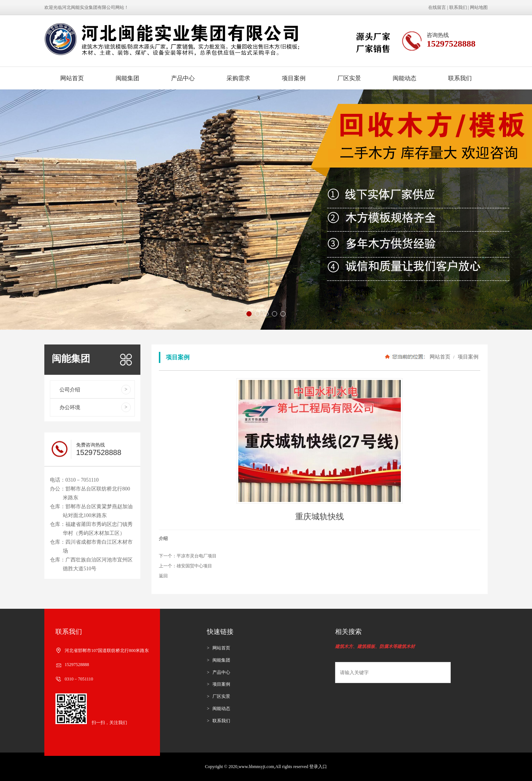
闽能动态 (405, 78)
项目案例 (294, 78)
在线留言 (437, 7)
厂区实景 (349, 78)
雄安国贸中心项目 (194, 566)
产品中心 (183, 78)
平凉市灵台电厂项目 (197, 556)
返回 (163, 576)
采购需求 (238, 78)
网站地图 (479, 7)
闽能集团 (127, 78)
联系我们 (458, 7)
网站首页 (72, 78)
